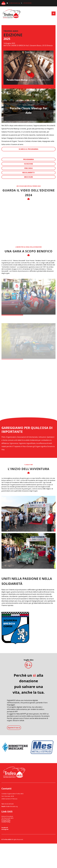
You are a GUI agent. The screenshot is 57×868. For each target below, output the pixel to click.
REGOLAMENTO (28, 173)
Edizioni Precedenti (7, 816)
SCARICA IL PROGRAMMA (28, 149)
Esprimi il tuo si (14, 728)
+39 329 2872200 (26, 3)
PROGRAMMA (28, 159)
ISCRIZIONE (28, 164)
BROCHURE (29, 177)
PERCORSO (29, 168)
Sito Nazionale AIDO (7, 818)
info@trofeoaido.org (13, 3)
